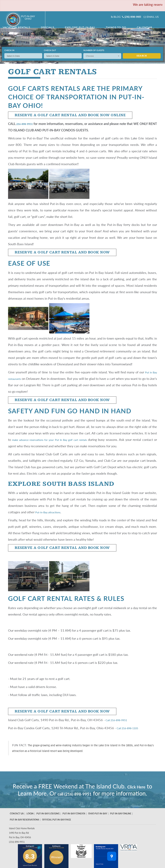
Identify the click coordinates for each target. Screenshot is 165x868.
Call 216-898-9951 (119, 720)
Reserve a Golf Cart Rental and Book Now (62, 252)
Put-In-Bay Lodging (48, 821)
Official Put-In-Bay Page (57, 827)
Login (30, 821)
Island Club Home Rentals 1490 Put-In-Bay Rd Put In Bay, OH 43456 (22, 840)
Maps (139, 24)
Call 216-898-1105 (131, 728)
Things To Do (111, 24)
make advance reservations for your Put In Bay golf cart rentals (58, 440)
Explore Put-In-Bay (89, 24)
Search (142, 56)
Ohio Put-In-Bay (98, 821)
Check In (9, 50)
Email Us (148, 17)
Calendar (127, 24)
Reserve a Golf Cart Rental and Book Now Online (70, 115)
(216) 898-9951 (125, 17)
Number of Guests (94, 50)
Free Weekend (153, 24)
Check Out (50, 50)
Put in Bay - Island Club (26, 20)
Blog (105, 17)
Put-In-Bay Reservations (24, 827)
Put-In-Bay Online (121, 821)
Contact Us (17, 821)
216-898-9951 (27, 124)
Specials (69, 24)
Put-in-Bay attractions (51, 512)
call (101, 793)
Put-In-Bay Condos (74, 821)
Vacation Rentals (51, 24)
